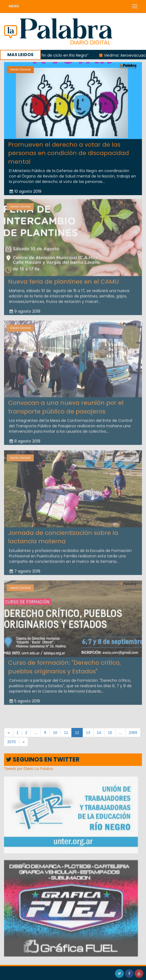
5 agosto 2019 (25, 699)
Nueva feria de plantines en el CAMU (64, 279)
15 (110, 733)
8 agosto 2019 (25, 439)
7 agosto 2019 (25, 569)
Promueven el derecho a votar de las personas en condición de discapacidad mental (69, 153)
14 (99, 733)
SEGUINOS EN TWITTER (43, 760)
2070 (11, 742)
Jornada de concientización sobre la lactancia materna (63, 535)
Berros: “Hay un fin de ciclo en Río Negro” (54, 55)
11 (66, 733)
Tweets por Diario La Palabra (29, 769)
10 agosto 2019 (25, 191)
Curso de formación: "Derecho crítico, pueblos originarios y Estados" (64, 665)
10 (55, 733)
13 (88, 733)
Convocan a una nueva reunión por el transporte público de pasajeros (66, 405)
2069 (133, 733)
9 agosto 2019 (25, 309)
